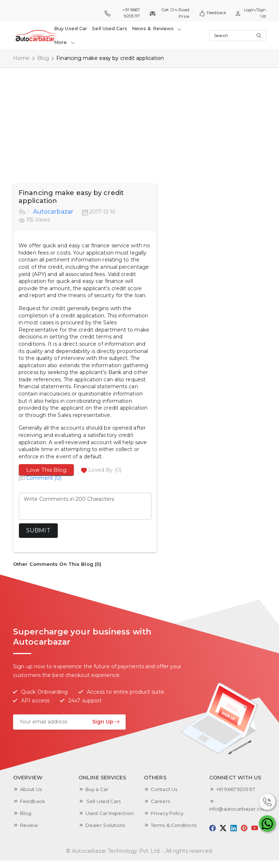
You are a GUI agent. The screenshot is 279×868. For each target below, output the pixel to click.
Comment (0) (44, 478)
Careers (161, 801)
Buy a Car (98, 789)
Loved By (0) (105, 470)
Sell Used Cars (108, 28)
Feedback (210, 13)
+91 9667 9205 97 (122, 13)
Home (21, 58)
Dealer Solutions (106, 833)
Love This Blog (46, 470)
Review (30, 825)
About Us (32, 789)
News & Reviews (155, 28)
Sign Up (106, 722)
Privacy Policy (169, 813)
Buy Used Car (71, 28)
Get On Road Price (168, 13)
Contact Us (165, 789)
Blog (43, 58)
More (65, 42)
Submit (38, 530)
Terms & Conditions (176, 825)
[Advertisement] (139, 122)
